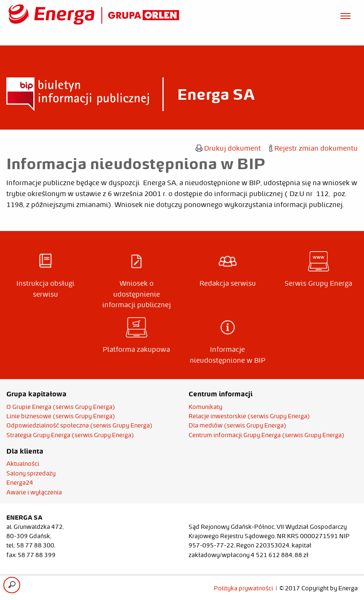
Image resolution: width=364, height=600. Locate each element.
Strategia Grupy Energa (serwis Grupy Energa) (70, 435)
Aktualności (23, 464)
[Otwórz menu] (345, 15)
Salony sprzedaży (31, 473)
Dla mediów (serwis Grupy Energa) (238, 425)
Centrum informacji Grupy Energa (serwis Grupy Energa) (267, 435)
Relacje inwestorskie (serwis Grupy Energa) (249, 416)
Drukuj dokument (228, 148)
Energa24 (20, 483)
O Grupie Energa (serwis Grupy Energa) (61, 407)
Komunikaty (205, 407)
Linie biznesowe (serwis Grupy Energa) (61, 416)
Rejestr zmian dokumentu (314, 148)
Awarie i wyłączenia (34, 492)
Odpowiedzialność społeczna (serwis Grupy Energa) (80, 425)
